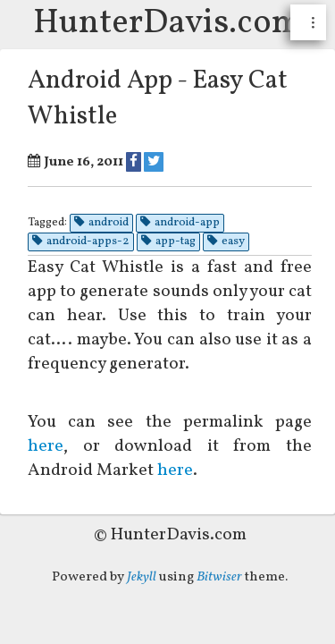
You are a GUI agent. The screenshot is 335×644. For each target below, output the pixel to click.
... (315, 22)
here (54, 446)
